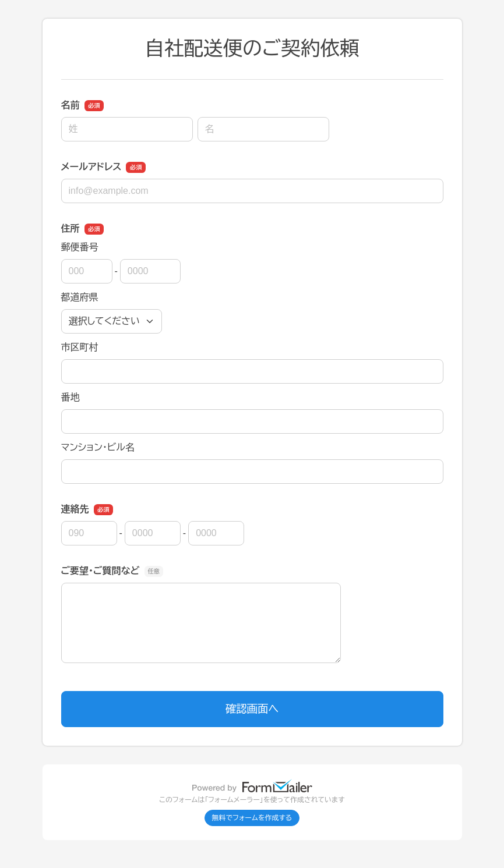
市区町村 (80, 347)
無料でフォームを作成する (252, 818)
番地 (71, 397)
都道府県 (80, 297)
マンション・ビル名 (98, 447)
